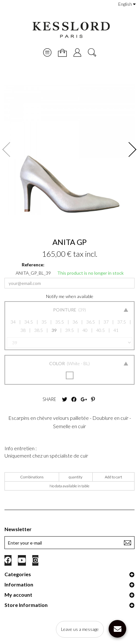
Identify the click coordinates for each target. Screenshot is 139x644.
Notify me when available (70, 296)
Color (58, 363)
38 (23, 330)
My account (18, 595)
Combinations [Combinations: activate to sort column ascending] (32, 477)
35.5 (60, 322)
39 (54, 330)
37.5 (122, 322)
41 (116, 330)
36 (75, 322)
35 (44, 322)
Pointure (65, 310)
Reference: (33, 265)
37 (106, 322)
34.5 (29, 322)
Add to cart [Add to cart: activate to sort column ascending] (113, 477)
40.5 (100, 330)
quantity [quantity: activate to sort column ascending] (76, 477)
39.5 (69, 330)
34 (13, 322)
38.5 (39, 330)
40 (85, 330)
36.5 (91, 322)
